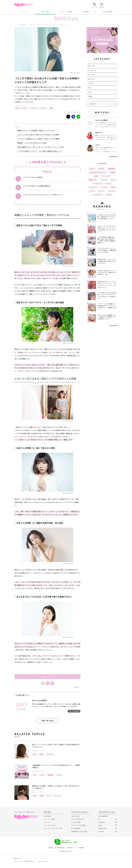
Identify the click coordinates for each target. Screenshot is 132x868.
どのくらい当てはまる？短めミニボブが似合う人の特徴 (38, 135)
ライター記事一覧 (74, 711)
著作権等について (72, 848)
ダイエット (112, 191)
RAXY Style (45, 12)
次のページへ (47, 677)
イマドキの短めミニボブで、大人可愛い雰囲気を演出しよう (40, 151)
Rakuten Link (102, 828)
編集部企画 (50, 775)
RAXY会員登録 (103, 816)
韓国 (96, 176)
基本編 (42, 754)
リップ (113, 180)
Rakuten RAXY (24, 5)
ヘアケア (22, 105)
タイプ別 (109, 195)
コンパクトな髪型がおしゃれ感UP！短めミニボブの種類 (38, 139)
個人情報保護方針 (60, 848)
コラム (90, 92)
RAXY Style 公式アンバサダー (98, 172)
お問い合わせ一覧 (30, 861)
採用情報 (81, 848)
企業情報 (51, 848)
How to (17, 108)
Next (77, 687)
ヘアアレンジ (43, 108)
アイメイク (91, 75)
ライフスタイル (97, 195)
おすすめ (25, 108)
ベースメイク (92, 70)
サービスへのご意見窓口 (79, 825)
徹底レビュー (93, 180)
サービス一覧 (18, 861)
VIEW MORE (113, 156)
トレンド (49, 796)
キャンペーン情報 (66, 12)
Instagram (101, 822)
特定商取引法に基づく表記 (79, 831)
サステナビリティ (43, 861)
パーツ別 (104, 187)
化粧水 (113, 187)
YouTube (101, 831)
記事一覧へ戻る (47, 721)
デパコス (92, 191)
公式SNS (86, 12)
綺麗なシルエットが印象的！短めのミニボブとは (36, 130)
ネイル (90, 88)
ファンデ (101, 191)
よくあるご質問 (107, 12)
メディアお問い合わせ (78, 819)
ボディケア (91, 79)
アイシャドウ (106, 176)
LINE (100, 825)
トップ (25, 12)
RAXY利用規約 (76, 828)
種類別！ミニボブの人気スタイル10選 (32, 143)
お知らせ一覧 (75, 816)
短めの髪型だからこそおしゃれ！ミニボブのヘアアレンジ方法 (41, 147)
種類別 (51, 108)
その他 (90, 96)
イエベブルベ (93, 187)
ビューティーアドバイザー (52, 828)
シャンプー (59, 775)
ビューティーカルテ (50, 825)
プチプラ (108, 184)
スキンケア (91, 66)
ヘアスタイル (33, 108)
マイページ (47, 822)
